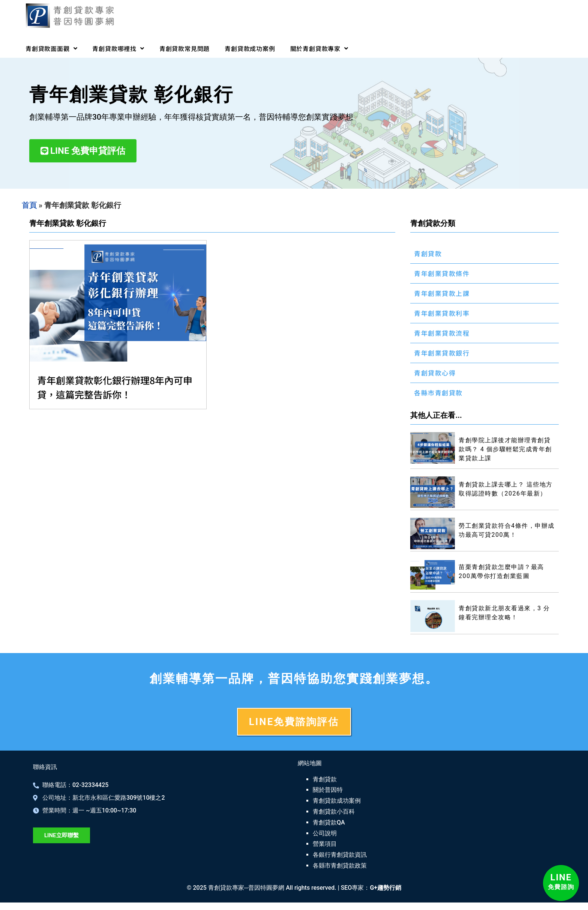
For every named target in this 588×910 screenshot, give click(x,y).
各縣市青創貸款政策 (340, 866)
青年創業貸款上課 (442, 293)
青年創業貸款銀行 (442, 353)
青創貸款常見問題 (184, 48)
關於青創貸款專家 (319, 48)
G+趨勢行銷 (385, 888)
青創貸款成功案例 (250, 48)
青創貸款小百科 (334, 812)
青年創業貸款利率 (442, 313)
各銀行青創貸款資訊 (340, 855)
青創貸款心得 (435, 373)
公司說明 (325, 833)
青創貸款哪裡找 (118, 48)
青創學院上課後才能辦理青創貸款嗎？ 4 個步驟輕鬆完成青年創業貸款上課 (505, 449)
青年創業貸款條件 (442, 273)
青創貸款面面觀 (51, 48)
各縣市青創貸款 (438, 393)
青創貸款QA (329, 822)
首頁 (29, 205)
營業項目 (325, 844)
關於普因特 (328, 790)
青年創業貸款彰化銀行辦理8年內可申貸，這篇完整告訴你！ (115, 387)
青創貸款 (428, 253)
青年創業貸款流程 (442, 333)
